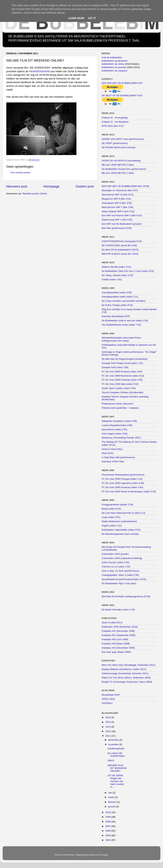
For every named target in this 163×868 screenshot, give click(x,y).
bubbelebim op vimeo (113, 64)
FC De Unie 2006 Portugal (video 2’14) (122, 479)
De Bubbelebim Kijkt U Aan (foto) (119, 583)
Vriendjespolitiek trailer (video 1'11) (120, 297)
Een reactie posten (21, 172)
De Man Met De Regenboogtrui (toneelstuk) (125, 359)
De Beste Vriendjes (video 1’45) (118, 610)
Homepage (51, 186)
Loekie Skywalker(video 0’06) (117, 425)
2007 (108, 826)
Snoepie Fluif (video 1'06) (115, 367)
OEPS (111, 761)
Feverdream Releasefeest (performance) (123, 475)
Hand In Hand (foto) (112, 449)
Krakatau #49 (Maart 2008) (116, 644)
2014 (108, 722)
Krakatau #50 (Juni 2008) (115, 639)
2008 (108, 822)
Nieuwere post (17, 186)
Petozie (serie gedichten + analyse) (120, 408)
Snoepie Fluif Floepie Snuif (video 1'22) (122, 363)
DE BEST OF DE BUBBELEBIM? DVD (122, 95)
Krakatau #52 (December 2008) (118, 631)
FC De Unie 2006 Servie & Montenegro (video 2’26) (129, 492)
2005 (108, 835)
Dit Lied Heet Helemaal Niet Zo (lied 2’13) (123, 513)
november (114, 744)
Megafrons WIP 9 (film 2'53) (116, 199)
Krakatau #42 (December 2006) (118, 648)
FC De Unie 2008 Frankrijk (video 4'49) (122, 380)
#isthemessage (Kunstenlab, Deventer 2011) (125, 673)
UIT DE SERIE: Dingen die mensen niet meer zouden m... (116, 781)
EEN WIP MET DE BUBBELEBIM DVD (122, 83)
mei (110, 793)
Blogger (104, 855)
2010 (108, 812)
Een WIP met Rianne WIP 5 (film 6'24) (122, 215)
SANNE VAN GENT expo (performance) (123, 139)
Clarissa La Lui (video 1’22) (116, 567)
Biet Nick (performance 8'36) (117, 228)
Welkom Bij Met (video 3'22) (116, 267)
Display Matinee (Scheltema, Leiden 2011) (124, 669)
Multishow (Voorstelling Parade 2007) (121, 438)
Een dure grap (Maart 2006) (116, 652)
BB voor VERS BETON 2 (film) (118, 165)
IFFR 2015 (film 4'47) (113, 126)
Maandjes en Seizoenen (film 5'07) (120, 190)
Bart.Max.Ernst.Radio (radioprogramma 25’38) (126, 596)
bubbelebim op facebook (115, 61)
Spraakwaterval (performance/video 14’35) (124, 579)
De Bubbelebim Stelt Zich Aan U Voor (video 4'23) (128, 271)
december (114, 740)
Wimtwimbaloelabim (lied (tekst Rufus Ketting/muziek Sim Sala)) (121, 339)
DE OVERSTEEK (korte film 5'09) (119, 245)
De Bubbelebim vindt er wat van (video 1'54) (125, 321)
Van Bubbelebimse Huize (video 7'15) (121, 325)
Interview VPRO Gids (113, 462)
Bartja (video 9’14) (111, 509)
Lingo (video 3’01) (111, 517)
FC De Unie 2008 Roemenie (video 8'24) (123, 376)
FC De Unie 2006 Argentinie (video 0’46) (123, 483)
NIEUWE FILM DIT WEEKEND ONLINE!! (117, 768)
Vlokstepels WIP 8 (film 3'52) (117, 203)
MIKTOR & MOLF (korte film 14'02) (120, 254)
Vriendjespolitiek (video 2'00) (117, 292)
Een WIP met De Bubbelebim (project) (122, 224)
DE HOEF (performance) (115, 143)
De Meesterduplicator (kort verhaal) (120, 534)
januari (112, 807)
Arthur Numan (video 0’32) (116, 562)
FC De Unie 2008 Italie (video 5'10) (120, 384)
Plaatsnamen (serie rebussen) (117, 404)
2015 (108, 717)
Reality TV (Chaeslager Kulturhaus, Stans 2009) (127, 682)
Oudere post (85, 186)
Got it (92, 18)
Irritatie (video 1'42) (112, 279)
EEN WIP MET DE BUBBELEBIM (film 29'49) (125, 186)
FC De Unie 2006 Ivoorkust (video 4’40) (122, 487)
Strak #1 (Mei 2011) (112, 623)
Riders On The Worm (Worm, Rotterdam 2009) (126, 678)
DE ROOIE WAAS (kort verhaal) (118, 147)
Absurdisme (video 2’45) (114, 429)
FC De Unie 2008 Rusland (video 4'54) (122, 372)
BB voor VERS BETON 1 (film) (118, 173)
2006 (108, 831)
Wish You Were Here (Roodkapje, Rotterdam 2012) (129, 665)
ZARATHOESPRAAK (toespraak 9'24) (122, 241)
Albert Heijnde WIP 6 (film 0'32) (118, 211)
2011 (108, 736)
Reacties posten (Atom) (35, 194)
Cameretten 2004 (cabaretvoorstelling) (122, 558)
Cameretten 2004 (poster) (115, 554)
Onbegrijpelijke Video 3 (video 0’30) (120, 575)
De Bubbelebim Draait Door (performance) (124, 169)
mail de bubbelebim (112, 57)
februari (113, 802)
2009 (108, 817)
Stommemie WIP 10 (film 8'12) (118, 195)
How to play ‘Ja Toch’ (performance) (120, 571)
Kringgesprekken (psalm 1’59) (117, 505)
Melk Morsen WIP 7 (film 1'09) (117, 207)
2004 (108, 840)
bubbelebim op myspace (114, 71)
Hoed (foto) (108, 453)
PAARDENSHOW (39, 71)
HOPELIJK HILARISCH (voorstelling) (121, 161)
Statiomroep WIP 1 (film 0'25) (117, 220)
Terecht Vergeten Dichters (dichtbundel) (122, 392)
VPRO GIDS (108, 699)
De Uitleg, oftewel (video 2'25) (117, 275)
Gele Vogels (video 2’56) (115, 434)
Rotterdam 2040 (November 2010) (120, 627)
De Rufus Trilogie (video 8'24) (117, 305)
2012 (108, 731)
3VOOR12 (107, 703)
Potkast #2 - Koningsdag (115, 118)
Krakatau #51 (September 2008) (119, 635)
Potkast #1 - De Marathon (115, 122)
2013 (108, 727)
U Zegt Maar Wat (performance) (118, 457)
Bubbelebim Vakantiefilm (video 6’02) (121, 530)
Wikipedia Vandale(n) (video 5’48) (119, 421)
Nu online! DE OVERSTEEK (116, 755)
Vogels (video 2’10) (112, 526)
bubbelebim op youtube (114, 67)
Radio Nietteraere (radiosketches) (119, 521)
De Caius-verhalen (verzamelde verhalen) (124, 301)
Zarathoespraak (116, 748)
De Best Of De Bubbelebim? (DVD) (120, 250)
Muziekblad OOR (111, 695)
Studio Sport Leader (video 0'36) (119, 388)
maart (111, 797)
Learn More (76, 18)
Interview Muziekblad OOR (116, 316)
